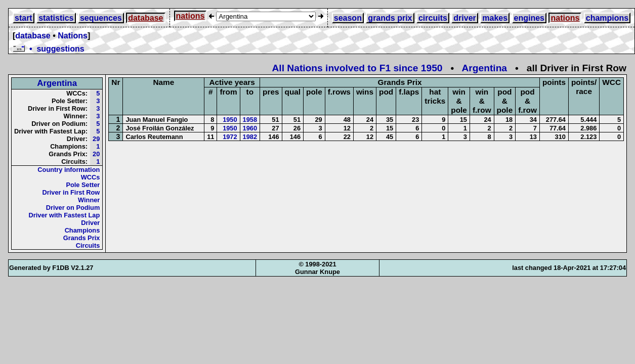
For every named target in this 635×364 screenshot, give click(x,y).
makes (495, 18)
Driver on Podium (73, 208)
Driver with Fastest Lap (65, 215)
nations (190, 16)
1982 (250, 137)
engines (529, 18)
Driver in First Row (71, 192)
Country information (69, 170)
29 (96, 139)
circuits (433, 18)
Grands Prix (82, 238)
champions (607, 18)
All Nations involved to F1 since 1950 (357, 68)
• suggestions (49, 49)
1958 (250, 120)
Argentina (484, 68)
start (24, 18)
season (348, 18)
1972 (230, 137)
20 (96, 154)
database (145, 18)
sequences (101, 18)
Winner (89, 200)
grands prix (390, 18)
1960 (250, 128)
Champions (82, 230)
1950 (230, 120)
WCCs (91, 177)
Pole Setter (83, 185)
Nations (73, 36)
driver (464, 18)
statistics (56, 18)
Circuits (88, 245)
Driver (90, 223)
